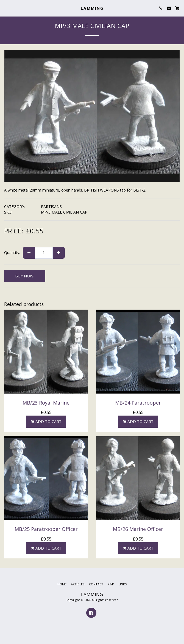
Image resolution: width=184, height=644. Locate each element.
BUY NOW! (25, 276)
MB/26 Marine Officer (138, 529)
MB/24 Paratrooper (138, 403)
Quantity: (12, 253)
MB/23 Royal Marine (46, 403)
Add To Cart (46, 421)
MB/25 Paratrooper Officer (46, 529)
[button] (6, 8)
